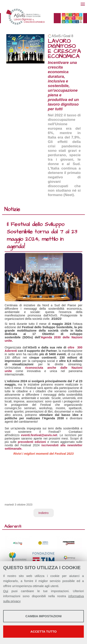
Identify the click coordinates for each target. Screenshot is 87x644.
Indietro (44, 513)
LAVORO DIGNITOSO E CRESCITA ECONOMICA (64, 49)
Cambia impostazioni (43, 616)
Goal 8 (68, 36)
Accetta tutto (44, 631)
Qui (6, 591)
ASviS (56, 36)
